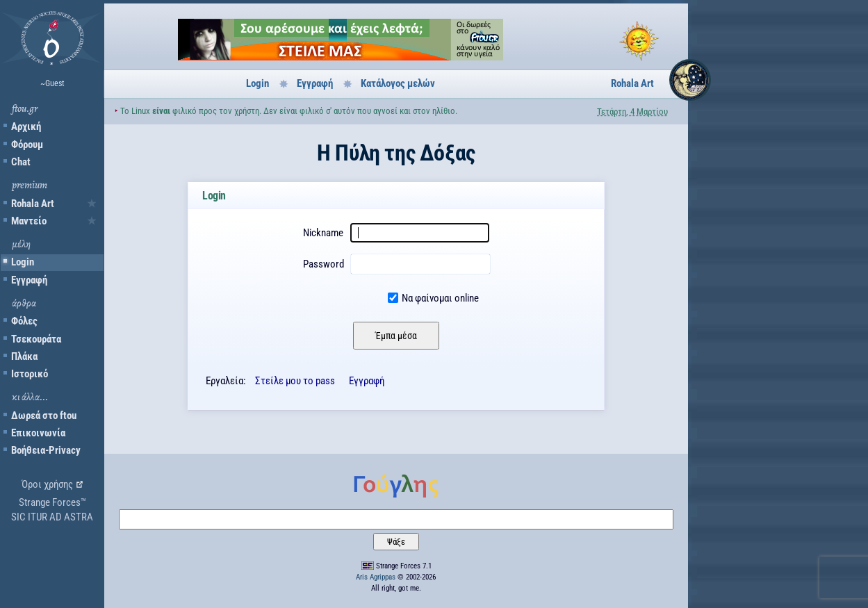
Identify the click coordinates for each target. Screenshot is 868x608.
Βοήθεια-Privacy (46, 450)
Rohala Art (33, 204)
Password (324, 264)
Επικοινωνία (38, 433)
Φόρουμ (27, 145)
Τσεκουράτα (36, 339)
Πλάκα (24, 356)
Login (23, 262)
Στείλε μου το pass (295, 381)
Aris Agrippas (376, 577)
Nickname (323, 233)
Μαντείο (29, 221)
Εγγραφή (29, 280)
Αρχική (26, 126)
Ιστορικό (30, 374)
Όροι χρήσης (47, 484)
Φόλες (24, 321)
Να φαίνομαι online (440, 298)
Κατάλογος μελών (398, 83)
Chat (21, 162)
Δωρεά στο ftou (44, 416)
